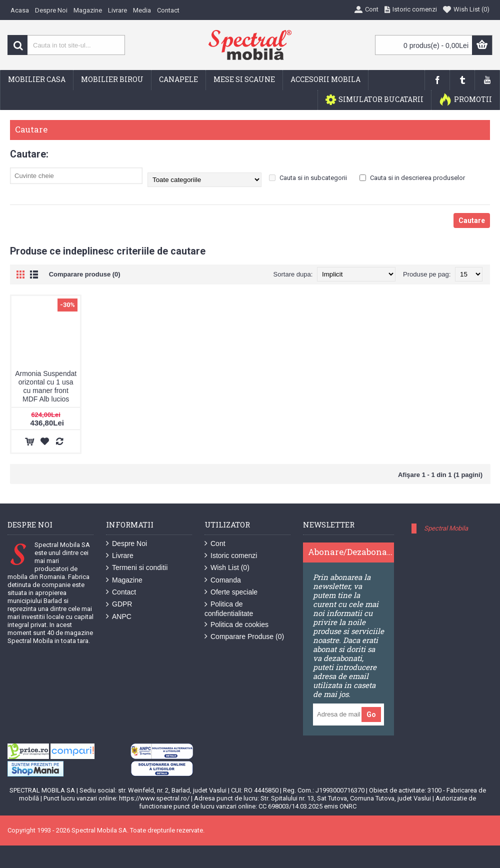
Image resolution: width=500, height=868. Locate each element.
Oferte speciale (231, 592)
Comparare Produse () (244, 637)
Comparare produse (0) (85, 274)
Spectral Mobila (446, 528)
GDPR (119, 604)
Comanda (223, 580)
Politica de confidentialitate (229, 608)
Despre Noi (126, 544)
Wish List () (227, 568)
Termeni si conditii (137, 568)
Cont (215, 544)
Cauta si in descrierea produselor (412, 178)
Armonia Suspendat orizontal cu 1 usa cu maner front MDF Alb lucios (46, 386)
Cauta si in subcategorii (308, 178)
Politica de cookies (236, 625)
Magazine (124, 580)
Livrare (120, 556)
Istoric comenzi (231, 556)
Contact (121, 592)
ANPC (119, 617)
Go (371, 714)
